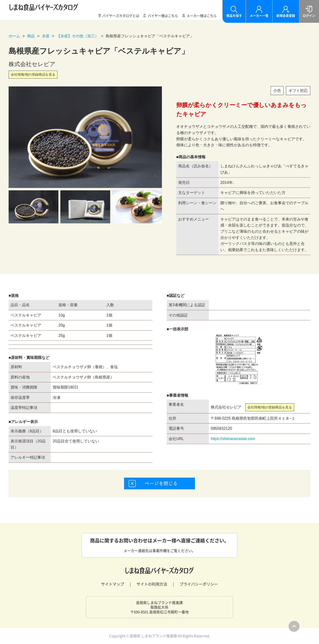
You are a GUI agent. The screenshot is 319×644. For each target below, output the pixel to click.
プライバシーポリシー (199, 584)
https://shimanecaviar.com (233, 439)
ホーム (14, 36)
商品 (31, 36)
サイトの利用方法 (152, 584)
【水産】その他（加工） (78, 36)
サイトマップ (113, 584)
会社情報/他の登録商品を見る (33, 74)
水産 (46, 36)
